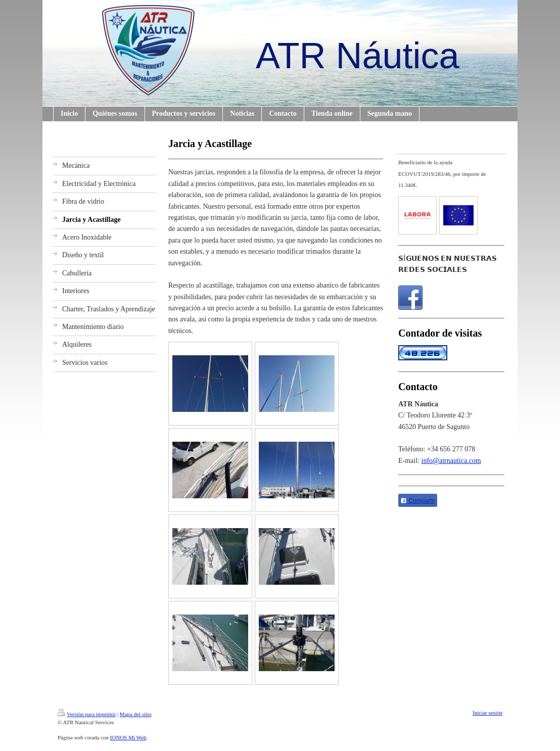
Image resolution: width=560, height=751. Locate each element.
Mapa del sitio (136, 714)
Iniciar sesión (487, 713)
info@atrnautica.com (451, 461)
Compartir (418, 501)
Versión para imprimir (87, 714)
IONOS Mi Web (128, 737)
